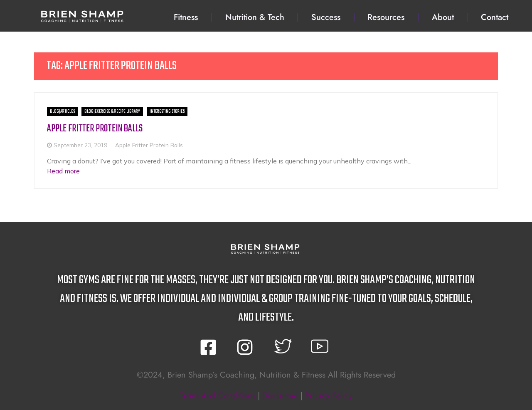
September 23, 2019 (80, 145)
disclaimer (281, 395)
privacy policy (331, 395)
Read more (63, 170)
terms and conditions (216, 395)
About (443, 17)
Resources (386, 17)
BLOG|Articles (62, 111)
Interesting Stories (167, 111)
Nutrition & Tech (255, 17)
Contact (495, 17)
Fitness (186, 17)
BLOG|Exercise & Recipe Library (112, 111)
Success (326, 17)
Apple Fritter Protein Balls (95, 129)
